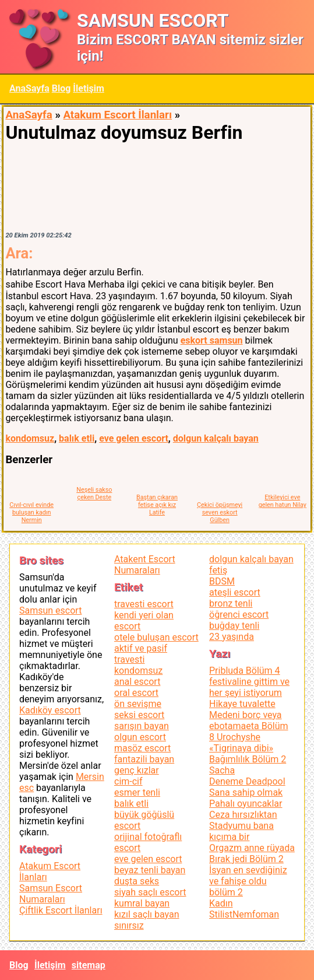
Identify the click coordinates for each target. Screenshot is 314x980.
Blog (61, 88)
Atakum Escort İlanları (117, 115)
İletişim (89, 88)
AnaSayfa (29, 88)
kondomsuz (30, 438)
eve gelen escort (134, 438)
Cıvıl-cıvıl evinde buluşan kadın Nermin (31, 512)
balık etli (77, 438)
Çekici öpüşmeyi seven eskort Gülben (220, 512)
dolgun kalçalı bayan (216, 438)
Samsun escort (50, 610)
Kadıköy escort (50, 710)
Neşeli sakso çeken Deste (94, 494)
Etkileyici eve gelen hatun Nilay (283, 501)
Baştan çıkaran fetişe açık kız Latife (157, 505)
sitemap (89, 965)
